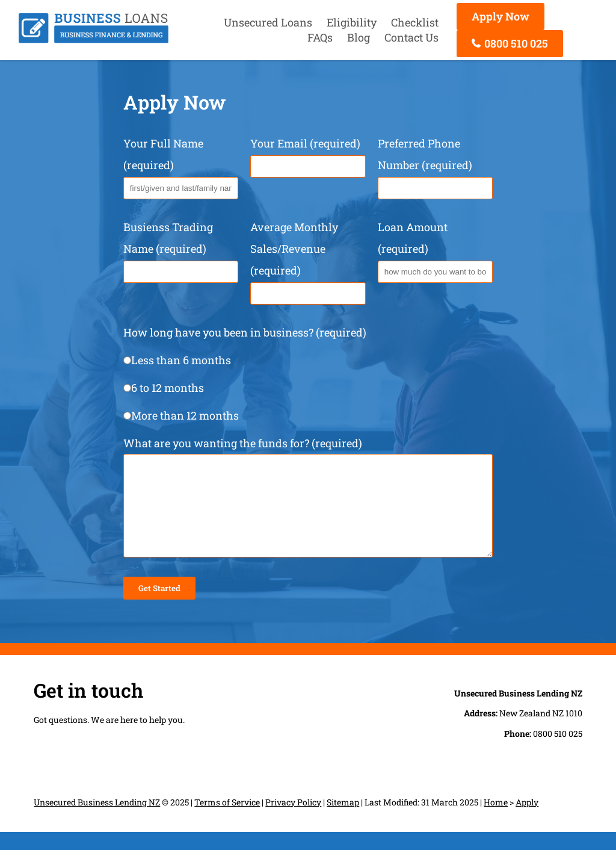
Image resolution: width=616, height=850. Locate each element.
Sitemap (343, 820)
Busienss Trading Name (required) (181, 249)
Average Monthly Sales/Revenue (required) (308, 259)
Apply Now (500, 16)
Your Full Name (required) (181, 165)
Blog (359, 37)
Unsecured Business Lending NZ (97, 820)
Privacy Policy (293, 820)
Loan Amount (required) (435, 249)
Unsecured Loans (268, 22)
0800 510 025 (510, 43)
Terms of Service (227, 820)
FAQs (320, 37)
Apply (527, 820)
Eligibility (352, 22)
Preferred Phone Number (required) (435, 165)
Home (496, 820)
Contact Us (411, 37)
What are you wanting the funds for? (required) (308, 507)
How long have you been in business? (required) (308, 374)
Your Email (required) (308, 154)
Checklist (415, 22)
